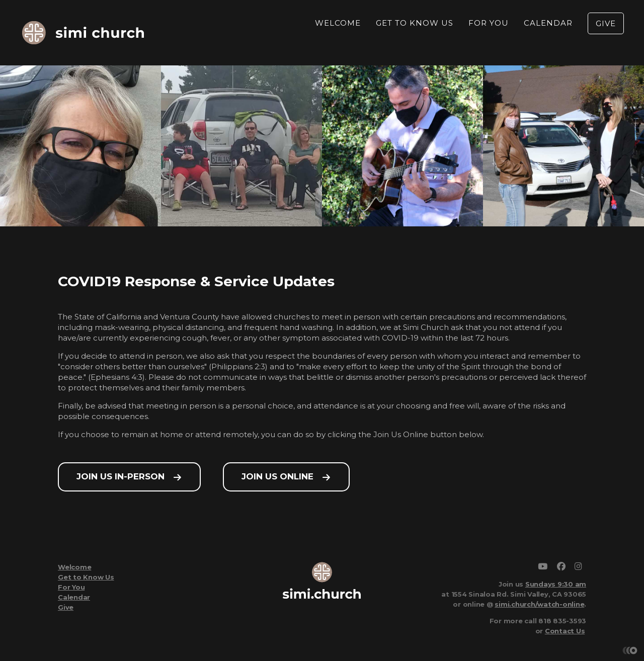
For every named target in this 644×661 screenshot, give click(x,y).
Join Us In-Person (120, 476)
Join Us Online (277, 476)
